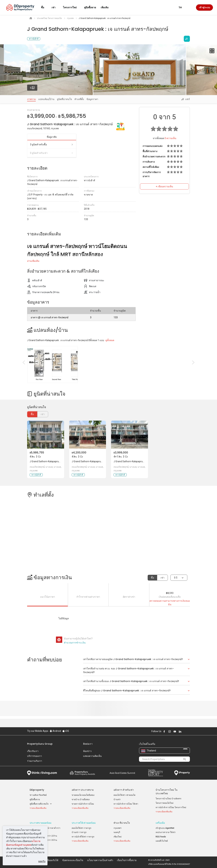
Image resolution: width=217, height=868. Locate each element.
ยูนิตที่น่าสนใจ (64, 99)
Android (55, 731)
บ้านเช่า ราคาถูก (79, 832)
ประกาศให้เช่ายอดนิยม (84, 823)
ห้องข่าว (87, 751)
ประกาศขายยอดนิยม (41, 823)
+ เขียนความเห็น (164, 186)
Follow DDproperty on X (185, 731)
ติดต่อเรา (88, 744)
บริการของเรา (34, 756)
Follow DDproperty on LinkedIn (180, 731)
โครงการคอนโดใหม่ (165, 803)
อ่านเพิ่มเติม (33, 261)
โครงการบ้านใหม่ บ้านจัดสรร (168, 799)
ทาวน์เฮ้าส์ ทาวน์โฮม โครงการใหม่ (171, 807)
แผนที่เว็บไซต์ (162, 841)
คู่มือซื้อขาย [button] (90, 7)
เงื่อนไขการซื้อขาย (127, 860)
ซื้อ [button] (45, 7)
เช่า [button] (56, 7)
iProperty (182, 773)
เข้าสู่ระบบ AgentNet (165, 828)
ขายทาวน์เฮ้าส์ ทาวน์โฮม (83, 804)
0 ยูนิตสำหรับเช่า (52, 153)
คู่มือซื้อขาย (35, 799)
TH (182, 7)
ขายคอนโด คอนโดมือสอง (83, 795)
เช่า (162, 578)
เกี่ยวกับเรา (33, 751)
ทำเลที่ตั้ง (79, 99)
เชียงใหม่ (118, 837)
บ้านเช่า (117, 799)
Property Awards (82, 773)
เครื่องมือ (160, 823)
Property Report (156, 773)
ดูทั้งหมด (110, 340)
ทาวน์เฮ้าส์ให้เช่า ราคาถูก (83, 837)
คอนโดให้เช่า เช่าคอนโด (125, 795)
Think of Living (42, 773)
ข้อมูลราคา (92, 99)
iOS (66, 731)
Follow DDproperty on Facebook (164, 731)
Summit (122, 773)
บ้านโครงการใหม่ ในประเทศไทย (167, 792)
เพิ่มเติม (107, 7)
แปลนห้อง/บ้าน (46, 99)
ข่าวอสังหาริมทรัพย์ (38, 795)
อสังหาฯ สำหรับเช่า (124, 790)
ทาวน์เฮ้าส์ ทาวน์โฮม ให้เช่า (126, 804)
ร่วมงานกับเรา (35, 761)
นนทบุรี (117, 832)
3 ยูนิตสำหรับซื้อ (52, 144)
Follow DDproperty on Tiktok (189, 731)
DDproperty (37, 790)
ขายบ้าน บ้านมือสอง (81, 799)
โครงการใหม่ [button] (72, 7)
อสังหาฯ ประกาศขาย (83, 790)
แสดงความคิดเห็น (92, 756)
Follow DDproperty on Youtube (175, 731)
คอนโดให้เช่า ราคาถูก (81, 828)
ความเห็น (170, 138)
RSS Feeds (161, 837)
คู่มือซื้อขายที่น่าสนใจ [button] (41, 804)
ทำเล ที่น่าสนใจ (122, 823)
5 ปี (176, 578)
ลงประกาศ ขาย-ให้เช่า (166, 832)
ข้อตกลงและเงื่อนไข (73, 860)
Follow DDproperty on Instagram (170, 731)
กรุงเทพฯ (117, 828)
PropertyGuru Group (40, 744)
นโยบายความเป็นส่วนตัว (100, 860)
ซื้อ (32, 414)
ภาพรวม (31, 99)
